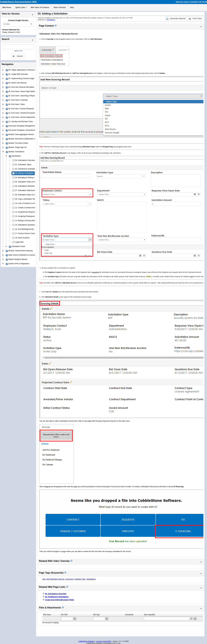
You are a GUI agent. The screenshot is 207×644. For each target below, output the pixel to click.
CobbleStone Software (86, 641)
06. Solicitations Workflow (25, 186)
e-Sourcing (69, 579)
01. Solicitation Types (23, 165)
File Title (64, 615)
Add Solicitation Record (55, 579)
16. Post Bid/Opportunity (24, 229)
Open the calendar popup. (191, 619)
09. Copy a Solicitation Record (27, 199)
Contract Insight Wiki (103, 641)
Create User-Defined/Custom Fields (59, 600)
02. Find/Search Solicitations (26, 169)
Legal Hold (19, 242)
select (31, 24)
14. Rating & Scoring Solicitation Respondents (33, 221)
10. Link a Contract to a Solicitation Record (31, 203)
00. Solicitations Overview (25, 160)
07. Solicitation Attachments (26, 190)
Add (44, 579)
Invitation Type (80, 579)
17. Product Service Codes (25, 233)
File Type (96, 615)
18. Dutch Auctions (22, 238)
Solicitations (51, 20)
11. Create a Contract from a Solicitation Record (33, 208)
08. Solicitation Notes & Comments (28, 195)
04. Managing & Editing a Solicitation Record (32, 178)
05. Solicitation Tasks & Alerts (26, 182)
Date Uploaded (149, 615)
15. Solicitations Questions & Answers (30, 225)
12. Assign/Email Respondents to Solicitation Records (36, 212)
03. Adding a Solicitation (24, 173)
